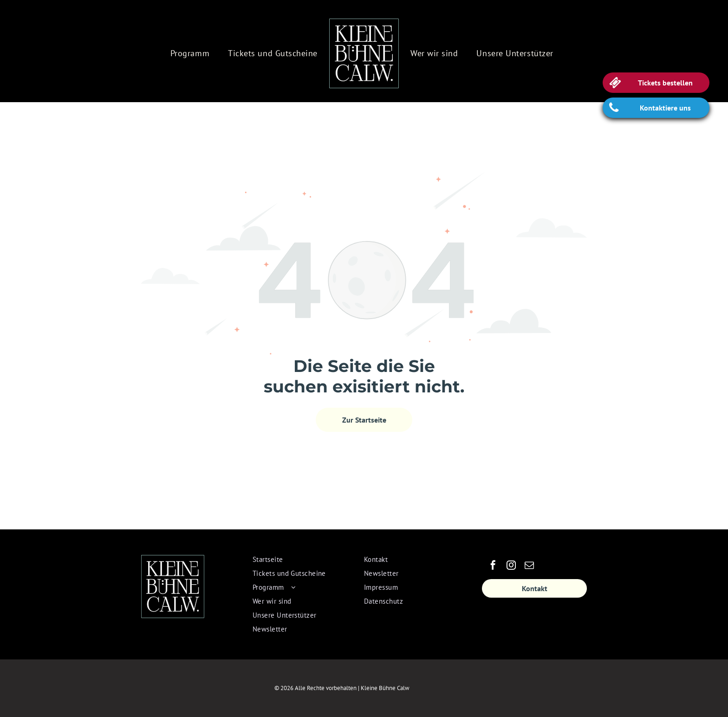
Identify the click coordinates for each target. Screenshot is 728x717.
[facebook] (493, 566)
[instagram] (511, 566)
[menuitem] (190, 53)
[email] (529, 566)
